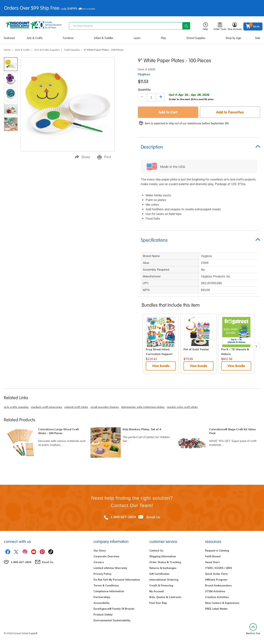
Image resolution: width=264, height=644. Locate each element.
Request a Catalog (217, 551)
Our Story (100, 551)
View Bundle (161, 366)
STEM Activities (215, 591)
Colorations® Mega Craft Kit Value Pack (232, 431)
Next (256, 346)
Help (205, 26)
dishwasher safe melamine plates (143, 407)
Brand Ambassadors (218, 585)
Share (82, 157)
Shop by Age (233, 38)
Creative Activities (217, 597)
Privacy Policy (102, 574)
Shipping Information (163, 556)
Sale (258, 38)
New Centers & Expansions (222, 603)
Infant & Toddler (104, 38)
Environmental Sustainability (112, 620)
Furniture (68, 38)
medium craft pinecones (46, 407)
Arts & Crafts (35, 38)
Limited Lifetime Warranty (110, 568)
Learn (137, 38)
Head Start (212, 562)
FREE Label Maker (216, 609)
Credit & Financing (161, 585)
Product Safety (103, 615)
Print (104, 157)
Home (7, 50)
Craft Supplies (72, 50)
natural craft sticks (76, 407)
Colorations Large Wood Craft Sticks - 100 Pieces (59, 431)
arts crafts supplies (16, 407)
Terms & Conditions (106, 585)
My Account (157, 591)
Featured (9, 38)
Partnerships (102, 597)
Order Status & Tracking (165, 562)
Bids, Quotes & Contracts (165, 597)
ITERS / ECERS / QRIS (219, 568)
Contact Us (156, 551)
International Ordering (164, 580)
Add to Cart (168, 112)
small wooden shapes (105, 407)
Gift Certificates (159, 574)
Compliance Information (109, 591)
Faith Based (213, 556)
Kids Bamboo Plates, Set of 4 (142, 429)
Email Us (153, 517)
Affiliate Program (216, 580)
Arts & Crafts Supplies (47, 50)
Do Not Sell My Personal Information (117, 580)
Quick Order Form (216, 574)
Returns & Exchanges (163, 568)
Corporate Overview (106, 556)
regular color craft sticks (182, 407)
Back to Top (253, 629)
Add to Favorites (230, 112)
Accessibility (101, 603)
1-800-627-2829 (123, 517)
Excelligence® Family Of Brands (114, 609)
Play (163, 38)
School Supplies (196, 38)
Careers (99, 562)
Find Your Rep (158, 603)
